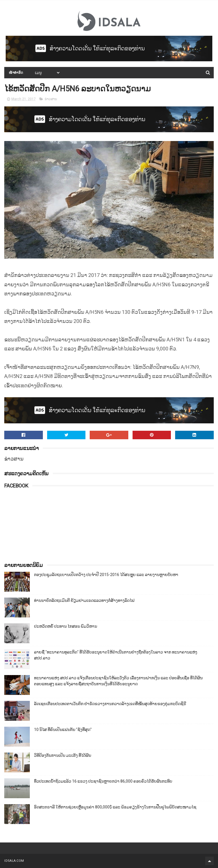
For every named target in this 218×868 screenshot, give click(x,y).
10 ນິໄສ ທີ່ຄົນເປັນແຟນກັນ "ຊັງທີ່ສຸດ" (63, 730)
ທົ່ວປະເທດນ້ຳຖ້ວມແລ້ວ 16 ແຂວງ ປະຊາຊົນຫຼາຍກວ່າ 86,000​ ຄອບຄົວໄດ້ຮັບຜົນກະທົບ (103, 781)
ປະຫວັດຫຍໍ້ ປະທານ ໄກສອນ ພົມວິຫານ (66, 626)
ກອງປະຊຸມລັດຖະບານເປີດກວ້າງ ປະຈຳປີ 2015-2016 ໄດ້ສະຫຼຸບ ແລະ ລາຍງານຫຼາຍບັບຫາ (106, 575)
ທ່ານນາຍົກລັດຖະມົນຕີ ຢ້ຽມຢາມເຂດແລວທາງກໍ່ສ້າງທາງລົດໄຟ (84, 600)
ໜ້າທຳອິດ (16, 73)
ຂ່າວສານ (51, 99)
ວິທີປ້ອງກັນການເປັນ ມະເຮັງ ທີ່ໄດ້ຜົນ (63, 755)
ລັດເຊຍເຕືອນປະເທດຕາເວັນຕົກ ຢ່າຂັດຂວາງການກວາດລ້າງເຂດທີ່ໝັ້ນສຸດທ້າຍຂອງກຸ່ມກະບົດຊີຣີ (110, 704)
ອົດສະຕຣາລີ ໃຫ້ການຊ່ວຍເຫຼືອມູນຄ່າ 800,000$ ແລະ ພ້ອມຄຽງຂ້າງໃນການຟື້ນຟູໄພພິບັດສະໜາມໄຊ (115, 807)
